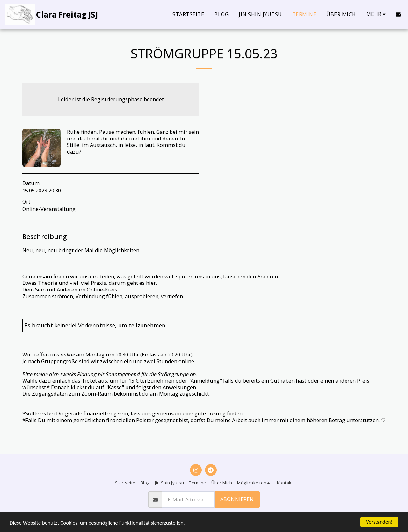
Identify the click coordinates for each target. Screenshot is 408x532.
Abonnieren (237, 499)
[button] (398, 14)
